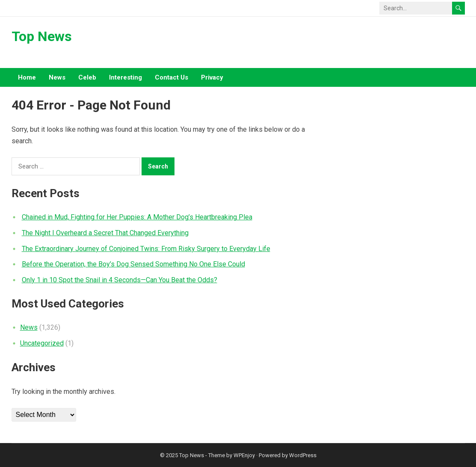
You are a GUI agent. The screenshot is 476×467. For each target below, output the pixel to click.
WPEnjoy (244, 455)
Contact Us (171, 77)
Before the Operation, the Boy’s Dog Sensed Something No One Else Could (133, 264)
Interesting (126, 77)
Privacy (212, 77)
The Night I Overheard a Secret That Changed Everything (105, 233)
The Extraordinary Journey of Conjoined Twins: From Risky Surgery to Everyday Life (146, 249)
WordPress (303, 455)
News (57, 77)
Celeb (87, 77)
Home (27, 77)
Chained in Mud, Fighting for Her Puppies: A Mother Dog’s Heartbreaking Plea (137, 217)
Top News (42, 36)
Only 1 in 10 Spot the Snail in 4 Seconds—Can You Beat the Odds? (120, 280)
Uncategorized (42, 343)
